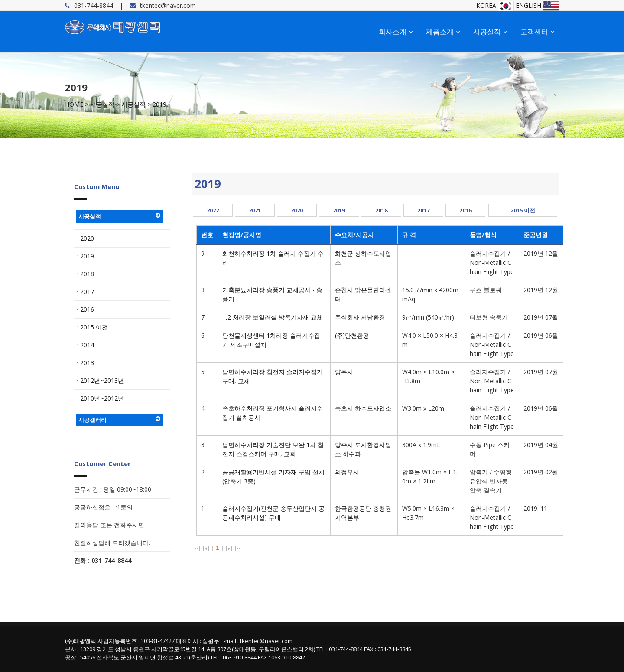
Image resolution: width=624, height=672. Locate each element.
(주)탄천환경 (352, 335)
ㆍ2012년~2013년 (99, 380)
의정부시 (347, 472)
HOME (74, 104)
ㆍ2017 (84, 292)
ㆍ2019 (84, 256)
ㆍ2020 (84, 238)
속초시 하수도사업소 (363, 408)
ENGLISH (537, 5)
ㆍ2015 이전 (91, 327)
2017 (423, 210)
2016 (465, 210)
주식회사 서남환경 (360, 317)
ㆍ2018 (84, 274)
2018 (381, 210)
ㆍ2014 (84, 345)
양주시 (344, 372)
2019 (159, 104)
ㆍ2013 (84, 363)
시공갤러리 (119, 420)
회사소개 (396, 32)
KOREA (495, 5)
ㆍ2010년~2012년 (99, 398)
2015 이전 (523, 210)
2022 (213, 210)
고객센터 (538, 32)
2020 (297, 210)
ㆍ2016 (84, 309)
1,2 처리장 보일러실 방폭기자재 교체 (273, 317)
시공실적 (490, 32)
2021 (255, 210)
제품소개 (443, 32)
